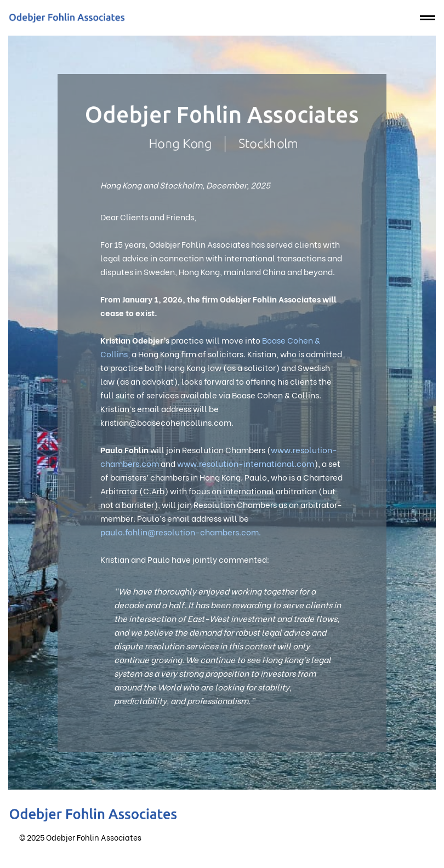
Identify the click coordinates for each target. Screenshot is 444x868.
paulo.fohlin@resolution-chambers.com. (181, 532)
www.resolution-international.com (246, 463)
